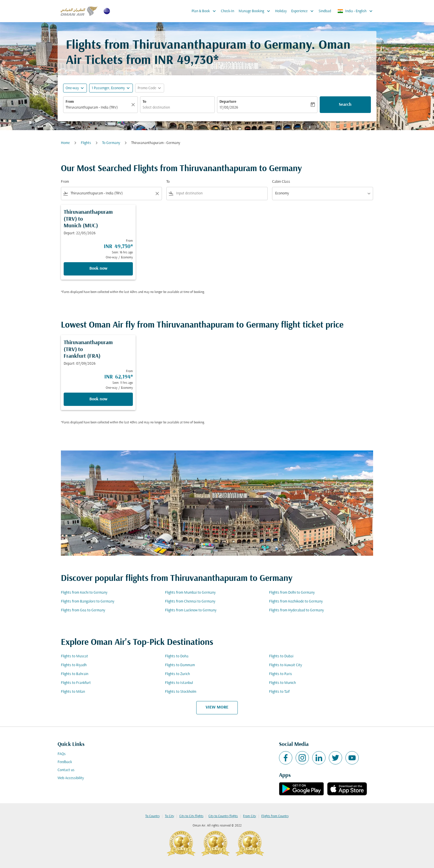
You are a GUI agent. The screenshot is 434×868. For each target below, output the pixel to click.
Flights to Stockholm (181, 692)
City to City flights (191, 816)
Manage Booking (256, 11)
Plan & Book (205, 11)
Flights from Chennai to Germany (190, 602)
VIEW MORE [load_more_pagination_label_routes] (217, 707)
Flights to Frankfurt (76, 683)
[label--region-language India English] (355, 11)
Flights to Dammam (180, 665)
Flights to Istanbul (179, 683)
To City (170, 816)
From (70, 102)
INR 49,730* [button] (186, 61)
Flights (86, 143)
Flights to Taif (279, 692)
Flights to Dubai (281, 656)
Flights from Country (275, 816)
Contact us (66, 770)
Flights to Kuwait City (286, 665)
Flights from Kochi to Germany (84, 593)
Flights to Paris (281, 674)
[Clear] (134, 105)
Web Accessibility (71, 778)
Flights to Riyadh (74, 665)
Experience (304, 11)
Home (65, 143)
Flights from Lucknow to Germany (191, 610)
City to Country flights (223, 816)
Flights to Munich (282, 683)
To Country (153, 816)
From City (250, 816)
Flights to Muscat (74, 656)
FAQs (62, 754)
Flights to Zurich (177, 674)
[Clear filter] (157, 194)
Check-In (228, 11)
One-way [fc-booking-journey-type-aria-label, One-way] (72, 88)
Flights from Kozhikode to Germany (296, 602)
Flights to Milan (73, 692)
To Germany (111, 143)
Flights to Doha (177, 656)
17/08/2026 (229, 108)
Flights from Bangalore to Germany (88, 602)
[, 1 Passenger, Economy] (108, 88)
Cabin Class (281, 182)
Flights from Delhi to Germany (292, 593)
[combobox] (98, 108)
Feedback (65, 762)
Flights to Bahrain (75, 674)
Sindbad (325, 11)
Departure (228, 102)
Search (345, 105)
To (144, 102)
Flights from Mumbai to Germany (190, 593)
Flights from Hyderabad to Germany (296, 610)
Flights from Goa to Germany (83, 610)
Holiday (281, 11)
